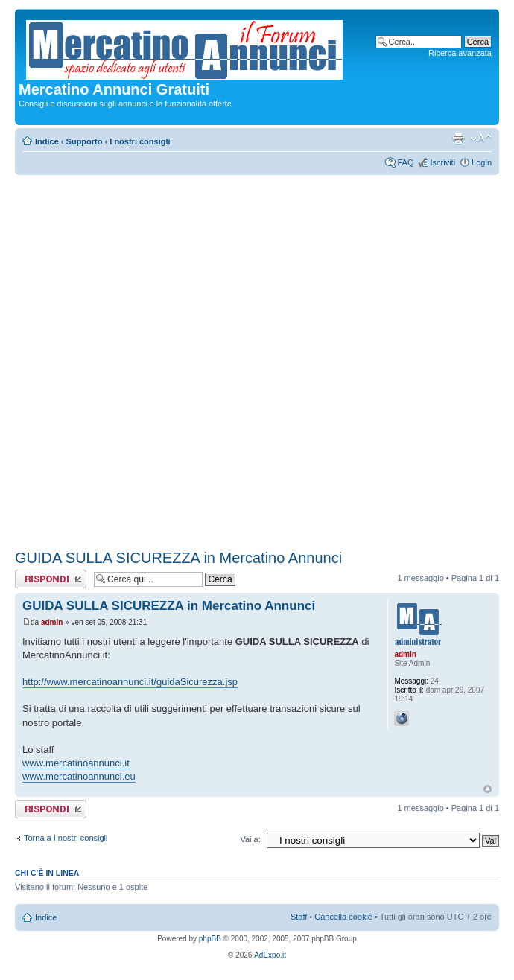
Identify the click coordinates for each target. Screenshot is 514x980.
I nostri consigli (140, 141)
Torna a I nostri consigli (66, 838)
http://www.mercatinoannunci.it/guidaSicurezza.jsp (130, 682)
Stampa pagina (458, 139)
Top (488, 789)
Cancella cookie (343, 917)
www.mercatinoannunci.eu (79, 776)
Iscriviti (442, 162)
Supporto (85, 141)
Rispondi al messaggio (51, 579)
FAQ (405, 162)
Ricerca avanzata (460, 53)
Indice (47, 141)
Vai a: (250, 839)
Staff (299, 917)
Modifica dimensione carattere (481, 139)
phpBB (210, 939)
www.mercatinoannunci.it (76, 763)
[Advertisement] (177, 360)
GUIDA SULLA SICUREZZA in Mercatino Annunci (178, 558)
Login (482, 162)
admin (52, 622)
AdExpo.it (270, 955)
